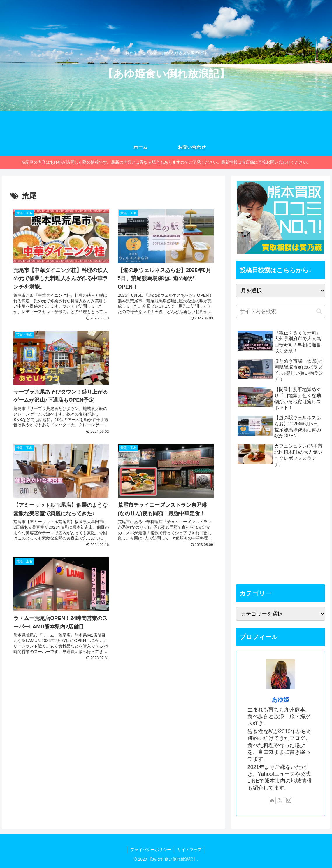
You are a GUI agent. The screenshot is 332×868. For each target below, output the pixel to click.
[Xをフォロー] (280, 801)
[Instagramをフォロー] (289, 801)
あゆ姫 (280, 700)
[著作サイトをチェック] (272, 801)
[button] (319, 311)
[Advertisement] (166, 368)
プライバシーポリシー (151, 850)
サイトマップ (189, 850)
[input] (281, 311)
